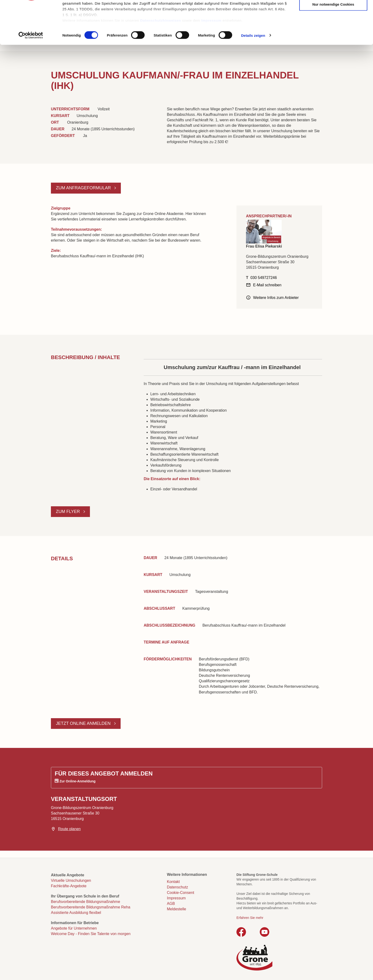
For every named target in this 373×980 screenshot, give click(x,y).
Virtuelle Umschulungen (71, 880)
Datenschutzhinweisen (161, 57)
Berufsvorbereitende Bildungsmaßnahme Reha (91, 907)
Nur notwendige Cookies (333, 41)
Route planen (69, 829)
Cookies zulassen (333, 12)
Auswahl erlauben (333, 27)
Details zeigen (253, 72)
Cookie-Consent (181, 893)
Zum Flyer (69, 512)
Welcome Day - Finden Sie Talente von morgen (91, 934)
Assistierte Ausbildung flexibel (76, 913)
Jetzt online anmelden (84, 723)
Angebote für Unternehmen (74, 928)
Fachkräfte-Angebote (69, 886)
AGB (171, 904)
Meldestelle (177, 909)
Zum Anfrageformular (84, 188)
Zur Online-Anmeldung (78, 781)
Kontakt (173, 882)
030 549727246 (264, 278)
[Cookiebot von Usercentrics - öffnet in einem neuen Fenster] (31, 72)
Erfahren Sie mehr (250, 918)
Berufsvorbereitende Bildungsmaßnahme (86, 902)
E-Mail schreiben (267, 285)
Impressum (211, 57)
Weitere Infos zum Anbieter (276, 298)
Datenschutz (178, 887)
